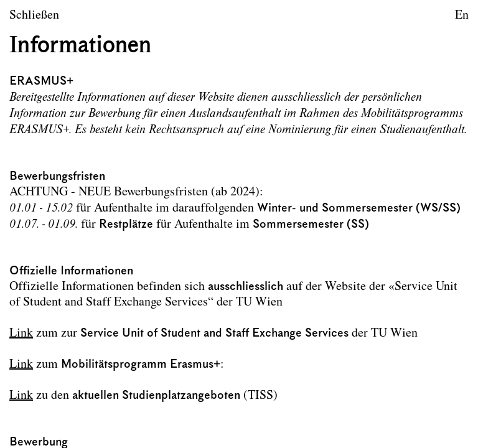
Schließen (34, 16)
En (462, 16)
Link (21, 334)
